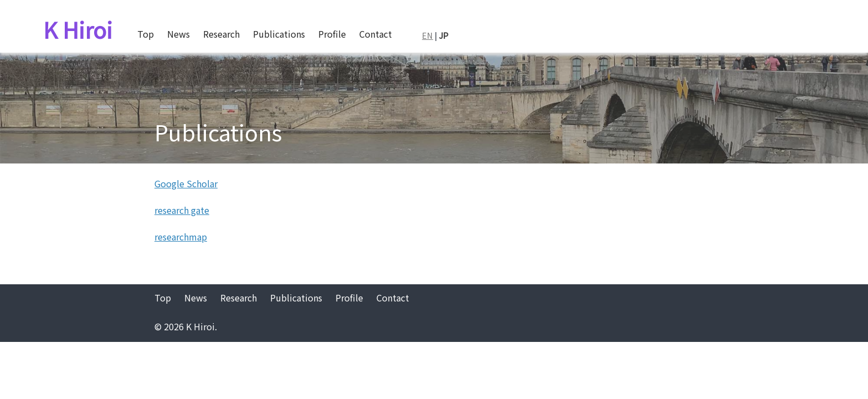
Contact (376, 34)
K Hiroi (78, 29)
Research (221, 34)
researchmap (181, 237)
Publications (279, 34)
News (179, 34)
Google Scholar (186, 183)
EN (427, 35)
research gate (182, 210)
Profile (332, 34)
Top (146, 34)
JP (444, 35)
